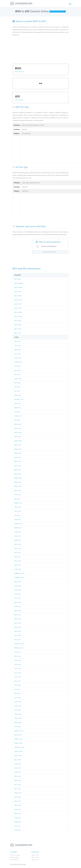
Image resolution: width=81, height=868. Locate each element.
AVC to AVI (18, 370)
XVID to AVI (18, 532)
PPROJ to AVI (18, 743)
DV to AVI (17, 391)
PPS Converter (15, 860)
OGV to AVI (18, 495)
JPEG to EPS (35, 855)
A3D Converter (15, 857)
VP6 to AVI (17, 694)
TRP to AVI (18, 511)
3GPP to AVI (18, 358)
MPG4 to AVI (18, 718)
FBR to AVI (18, 408)
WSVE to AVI (18, 756)
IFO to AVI (17, 598)
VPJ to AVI (17, 557)
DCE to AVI (18, 582)
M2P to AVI (18, 607)
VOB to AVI (18, 520)
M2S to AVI (18, 424)
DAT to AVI (18, 383)
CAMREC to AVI (19, 578)
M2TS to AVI (18, 433)
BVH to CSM (18, 312)
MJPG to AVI (18, 441)
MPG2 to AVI (18, 486)
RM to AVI (17, 499)
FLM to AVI (18, 818)
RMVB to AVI (18, 503)
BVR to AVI (18, 565)
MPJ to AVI (18, 615)
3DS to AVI (18, 768)
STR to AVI (18, 814)
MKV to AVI (18, 445)
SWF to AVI (18, 507)
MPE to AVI (18, 474)
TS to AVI (17, 515)
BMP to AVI (18, 781)
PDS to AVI (18, 636)
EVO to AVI (18, 594)
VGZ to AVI (18, 685)
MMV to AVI (18, 449)
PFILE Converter (15, 855)
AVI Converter (19, 100)
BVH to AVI (18, 292)
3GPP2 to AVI (18, 362)
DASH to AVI (18, 379)
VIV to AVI (17, 689)
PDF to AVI (18, 549)
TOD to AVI (18, 665)
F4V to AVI (17, 404)
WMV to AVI (18, 528)
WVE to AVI (18, 561)
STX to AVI (18, 660)
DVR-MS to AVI (19, 399)
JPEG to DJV (35, 857)
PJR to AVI (17, 727)
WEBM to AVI (18, 524)
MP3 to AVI (18, 462)
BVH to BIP (18, 279)
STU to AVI (18, 656)
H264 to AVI (18, 416)
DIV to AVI (17, 387)
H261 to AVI (18, 702)
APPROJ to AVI (19, 731)
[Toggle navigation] (70, 4)
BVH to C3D (18, 308)
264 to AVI (17, 341)
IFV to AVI (17, 826)
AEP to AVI (18, 776)
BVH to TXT (18, 329)
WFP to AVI (18, 805)
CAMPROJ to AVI (19, 573)
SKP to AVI (18, 801)
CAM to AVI (18, 569)
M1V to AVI (18, 602)
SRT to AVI (18, 789)
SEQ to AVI (18, 764)
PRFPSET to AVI (19, 644)
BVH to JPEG (18, 300)
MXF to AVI (18, 631)
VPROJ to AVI (18, 751)
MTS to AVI (18, 491)
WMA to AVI (18, 793)
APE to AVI (18, 785)
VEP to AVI (18, 681)
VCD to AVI (18, 677)
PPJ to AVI (17, 640)
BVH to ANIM (18, 288)
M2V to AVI (18, 611)
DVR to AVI (18, 395)
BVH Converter (19, 72)
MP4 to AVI (18, 466)
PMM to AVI (18, 822)
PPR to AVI (18, 809)
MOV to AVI (18, 457)
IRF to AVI (17, 420)
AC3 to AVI (18, 536)
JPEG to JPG (35, 860)
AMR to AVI (18, 540)
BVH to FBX (18, 321)
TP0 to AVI (17, 669)
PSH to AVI (18, 652)
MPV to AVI (18, 619)
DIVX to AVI (18, 590)
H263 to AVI (18, 706)
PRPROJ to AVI (19, 648)
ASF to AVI (17, 366)
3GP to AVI (18, 354)
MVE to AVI (18, 627)
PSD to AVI (18, 772)
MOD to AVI (18, 453)
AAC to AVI (18, 760)
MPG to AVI (18, 482)
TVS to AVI (18, 673)
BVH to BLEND (19, 283)
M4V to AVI (18, 437)
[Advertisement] (41, 51)
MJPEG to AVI (18, 739)
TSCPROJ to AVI (19, 747)
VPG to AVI (18, 710)
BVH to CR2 (18, 296)
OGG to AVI (18, 797)
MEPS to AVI (18, 735)
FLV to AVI (17, 412)
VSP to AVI (18, 698)
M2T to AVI (18, 428)
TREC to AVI (18, 714)
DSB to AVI (18, 830)
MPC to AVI (18, 470)
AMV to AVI (18, 544)
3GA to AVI (18, 350)
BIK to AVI (17, 375)
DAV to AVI (18, 553)
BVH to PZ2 (18, 304)
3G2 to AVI (17, 346)
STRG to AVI (18, 723)
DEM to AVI (18, 586)
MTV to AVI (18, 623)
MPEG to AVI (18, 478)
